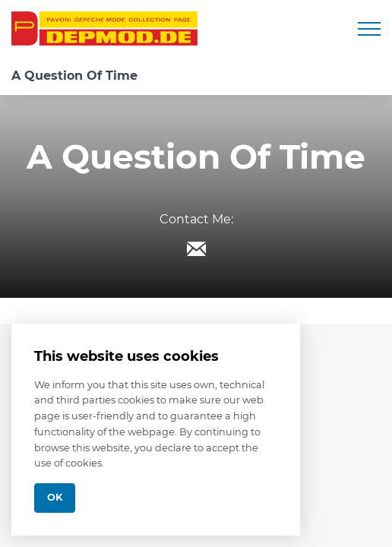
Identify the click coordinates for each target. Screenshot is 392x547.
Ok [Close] (55, 497)
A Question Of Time (74, 76)
